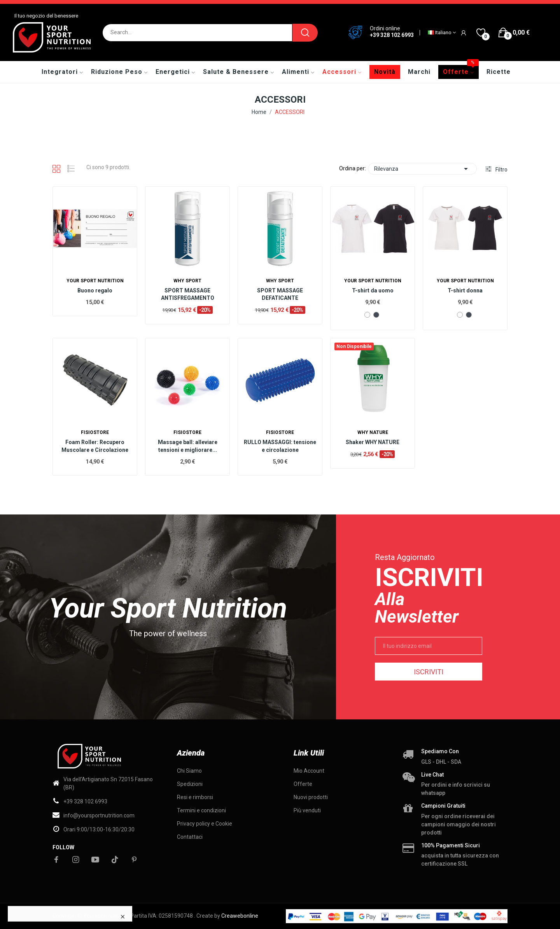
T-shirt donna (465, 290)
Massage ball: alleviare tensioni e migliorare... (188, 446)
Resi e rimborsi (195, 797)
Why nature (373, 432)
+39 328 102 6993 (392, 35)
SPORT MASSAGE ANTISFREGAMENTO (188, 294)
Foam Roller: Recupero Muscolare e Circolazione (95, 446)
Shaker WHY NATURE (373, 442)
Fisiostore (95, 432)
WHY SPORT (187, 281)
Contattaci (190, 837)
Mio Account (309, 771)
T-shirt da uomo (373, 290)
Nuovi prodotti (311, 797)
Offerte (303, 784)
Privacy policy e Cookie (205, 824)
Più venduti (307, 810)
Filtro (501, 170)
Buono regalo (95, 290)
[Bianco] (367, 315)
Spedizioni (190, 784)
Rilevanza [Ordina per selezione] (422, 169)
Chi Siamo (189, 771)
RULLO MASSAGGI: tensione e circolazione (280, 446)
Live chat (432, 775)
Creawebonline (240, 916)
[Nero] (376, 315)
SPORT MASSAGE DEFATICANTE (280, 294)
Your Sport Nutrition (95, 281)
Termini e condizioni (201, 810)
